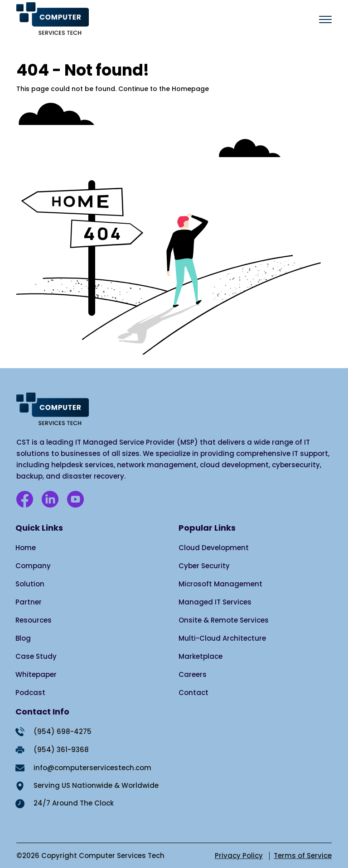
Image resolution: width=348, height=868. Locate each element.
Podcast (30, 693)
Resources (34, 620)
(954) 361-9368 (61, 750)
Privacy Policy (239, 856)
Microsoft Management (220, 584)
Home (26, 548)
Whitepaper (36, 674)
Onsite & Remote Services (224, 620)
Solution (30, 584)
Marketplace (201, 656)
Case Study (36, 656)
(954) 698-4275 (63, 731)
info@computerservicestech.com (92, 768)
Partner (29, 602)
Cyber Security (204, 566)
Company (33, 566)
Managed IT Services (215, 602)
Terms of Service (303, 856)
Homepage (190, 89)
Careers (193, 674)
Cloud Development (214, 548)
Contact (193, 693)
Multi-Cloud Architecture (222, 638)
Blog (23, 638)
